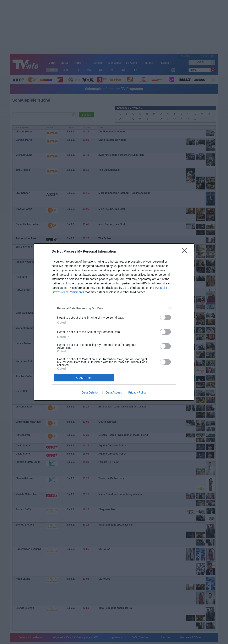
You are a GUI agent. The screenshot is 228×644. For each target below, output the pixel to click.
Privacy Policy (137, 392)
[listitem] (114, 308)
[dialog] (114, 322)
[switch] (165, 317)
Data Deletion (90, 392)
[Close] (186, 252)
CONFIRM (84, 378)
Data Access (114, 392)
